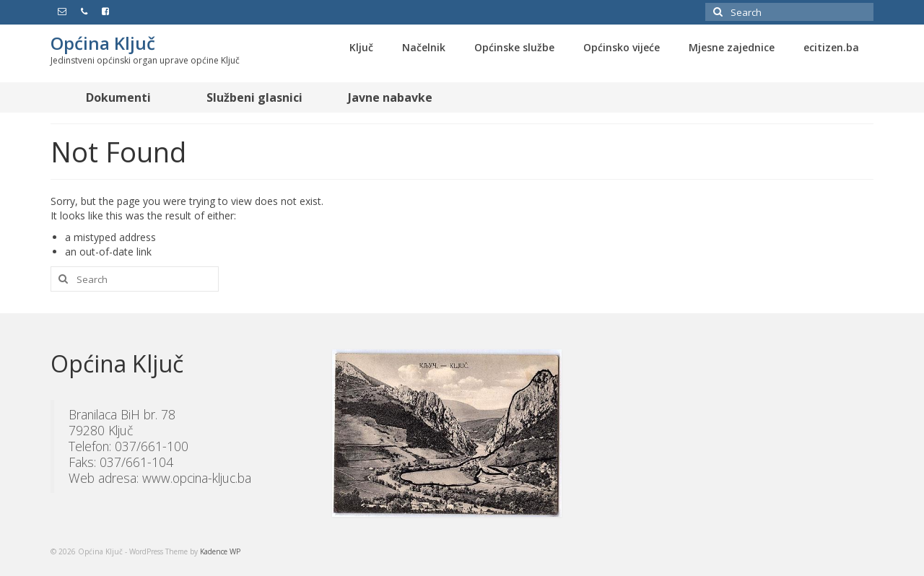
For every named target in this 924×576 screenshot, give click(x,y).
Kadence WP (220, 551)
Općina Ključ (103, 43)
